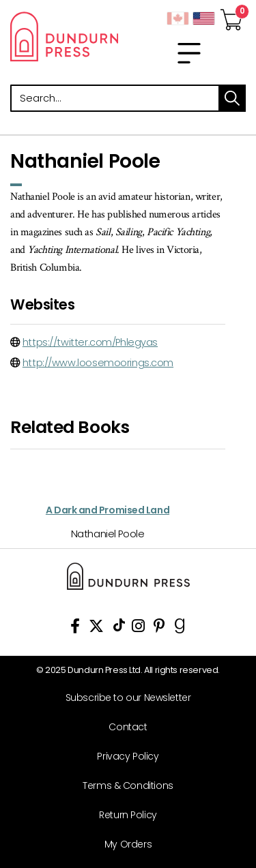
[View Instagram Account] (138, 628)
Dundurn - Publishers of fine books (64, 36)
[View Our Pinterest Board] (159, 628)
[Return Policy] (123, 815)
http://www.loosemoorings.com (98, 363)
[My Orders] (123, 844)
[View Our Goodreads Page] (180, 628)
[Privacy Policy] (123, 757)
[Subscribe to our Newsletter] (123, 698)
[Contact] (123, 727)
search (232, 98)
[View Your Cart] (231, 16)
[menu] (189, 53)
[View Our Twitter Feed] (96, 628)
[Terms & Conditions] (123, 786)
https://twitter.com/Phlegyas (90, 342)
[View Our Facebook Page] (75, 628)
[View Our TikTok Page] (119, 628)
